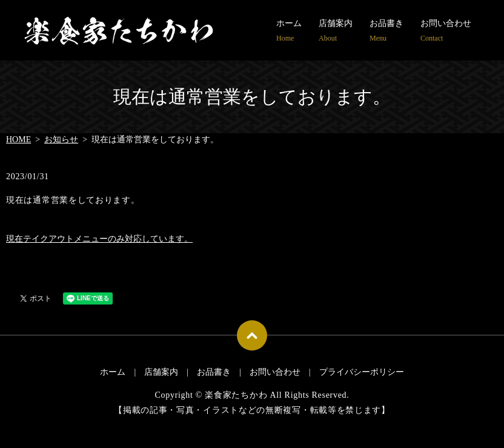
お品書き (386, 31)
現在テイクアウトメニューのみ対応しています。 (99, 239)
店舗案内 (336, 31)
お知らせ (61, 140)
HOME (18, 140)
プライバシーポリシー (362, 372)
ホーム (289, 31)
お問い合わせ (446, 31)
